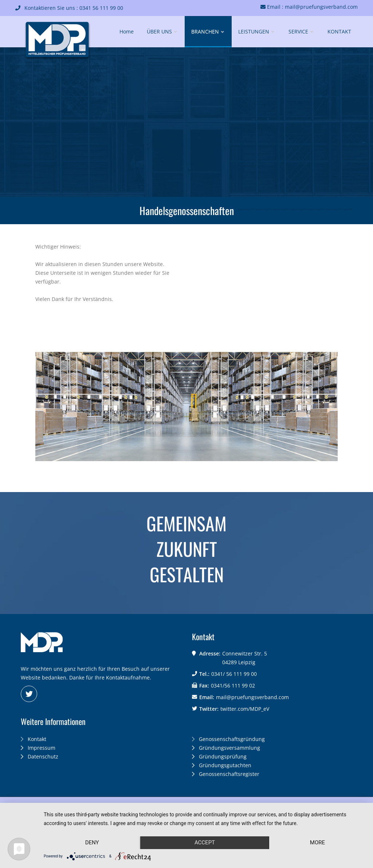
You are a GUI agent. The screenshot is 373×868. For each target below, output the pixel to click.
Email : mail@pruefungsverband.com (309, 7)
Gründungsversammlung (226, 748)
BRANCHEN (208, 31)
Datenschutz (40, 756)
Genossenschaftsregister (226, 774)
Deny (92, 843)
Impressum (38, 748)
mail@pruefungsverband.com (252, 697)
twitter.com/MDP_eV (245, 709)
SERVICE (301, 31)
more (317, 843)
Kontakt (34, 739)
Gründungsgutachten (222, 765)
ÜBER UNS (162, 31)
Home (127, 31)
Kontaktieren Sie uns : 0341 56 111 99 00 (69, 8)
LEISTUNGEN (257, 31)
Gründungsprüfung (219, 756)
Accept (205, 843)
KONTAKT (339, 31)
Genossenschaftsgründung (228, 739)
